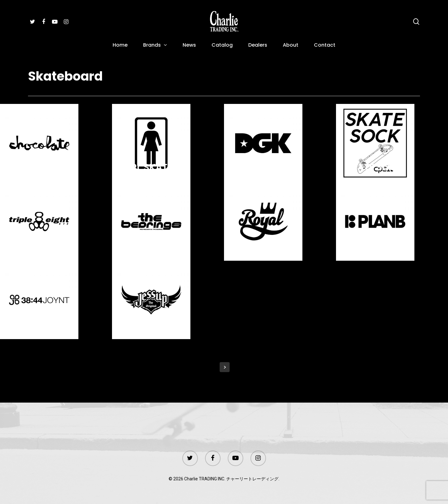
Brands (155, 46)
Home (120, 46)
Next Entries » (225, 367)
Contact (325, 46)
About (291, 46)
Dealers (258, 46)
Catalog (222, 46)
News (189, 46)
